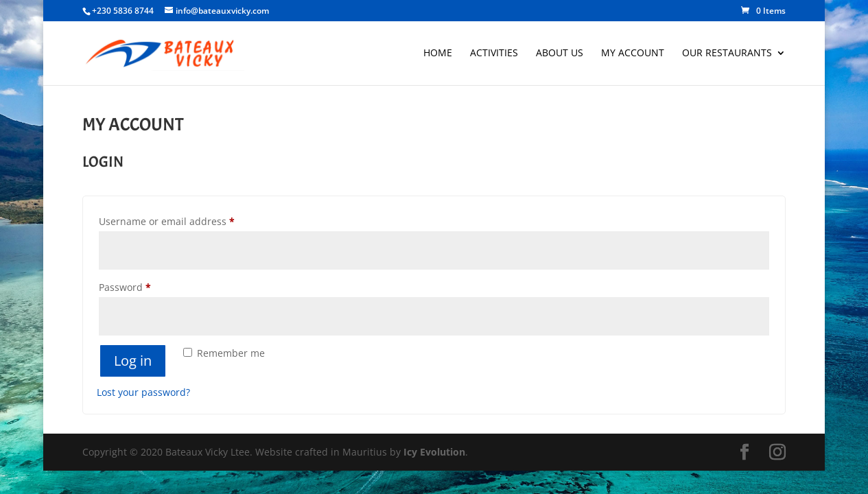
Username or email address (188, 220)
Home (438, 54)
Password (146, 286)
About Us (560, 54)
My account (633, 54)
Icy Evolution (434, 452)
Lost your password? (143, 392)
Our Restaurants (727, 54)
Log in (133, 361)
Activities (494, 54)
